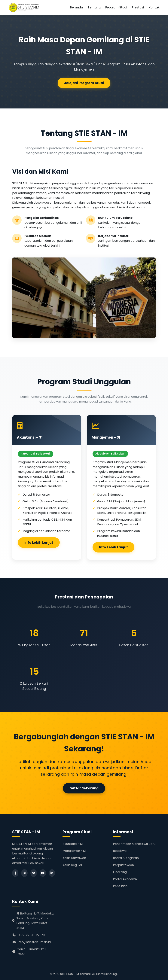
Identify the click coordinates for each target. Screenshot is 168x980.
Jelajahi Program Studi (84, 83)
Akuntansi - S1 (73, 844)
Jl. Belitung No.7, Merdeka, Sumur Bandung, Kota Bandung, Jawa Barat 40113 (33, 921)
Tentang (94, 7)
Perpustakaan (123, 865)
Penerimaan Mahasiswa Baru (134, 844)
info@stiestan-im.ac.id (31, 942)
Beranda (76, 7)
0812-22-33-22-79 (28, 935)
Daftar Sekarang (84, 788)
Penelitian (120, 886)
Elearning (120, 872)
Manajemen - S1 (74, 851)
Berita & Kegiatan (126, 858)
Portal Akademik (125, 879)
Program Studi (116, 7)
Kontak (154, 7)
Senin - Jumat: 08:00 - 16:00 (31, 952)
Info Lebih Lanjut (39, 543)
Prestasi (138, 7)
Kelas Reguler (72, 865)
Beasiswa (120, 851)
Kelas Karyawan (74, 858)
